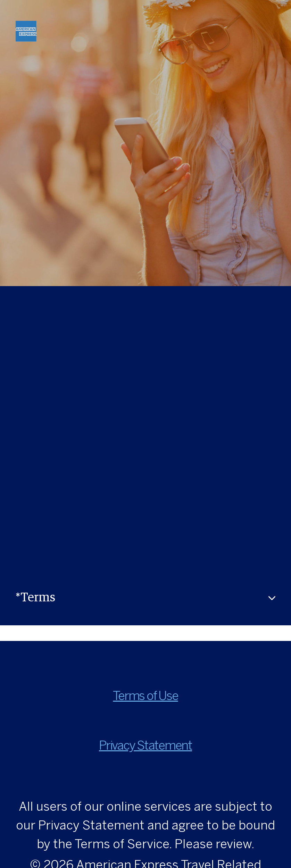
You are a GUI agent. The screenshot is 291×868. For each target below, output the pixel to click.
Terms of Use (145, 697)
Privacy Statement (145, 746)
